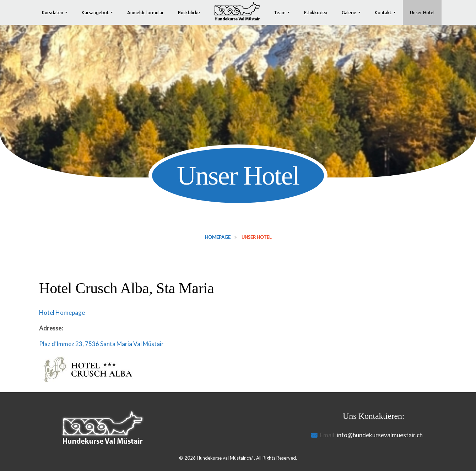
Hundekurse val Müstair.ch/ (225, 458)
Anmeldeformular (145, 12)
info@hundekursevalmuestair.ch (380, 435)
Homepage (218, 237)
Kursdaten (53, 12)
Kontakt (383, 12)
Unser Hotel (422, 12)
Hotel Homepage (62, 313)
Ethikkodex (316, 12)
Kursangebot (95, 12)
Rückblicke (189, 12)
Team (280, 12)
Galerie (349, 12)
